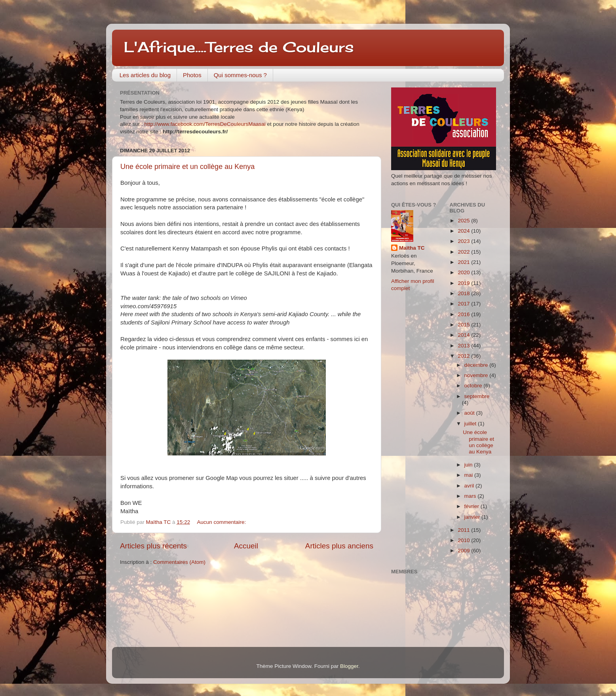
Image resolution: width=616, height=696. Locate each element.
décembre (477, 365)
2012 (464, 356)
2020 (464, 272)
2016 (464, 314)
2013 (464, 346)
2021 (464, 262)
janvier (473, 517)
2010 (464, 540)
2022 (464, 252)
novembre (477, 375)
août (470, 413)
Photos (192, 75)
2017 (464, 304)
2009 (464, 551)
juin (469, 465)
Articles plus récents (153, 546)
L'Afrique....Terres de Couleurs (239, 47)
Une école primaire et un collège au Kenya (187, 167)
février (472, 506)
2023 (464, 241)
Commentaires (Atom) (179, 562)
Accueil (246, 546)
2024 (464, 231)
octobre (474, 386)
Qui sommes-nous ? (240, 75)
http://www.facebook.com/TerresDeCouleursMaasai (205, 124)
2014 (464, 335)
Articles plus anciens (339, 546)
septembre (477, 396)
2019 (464, 283)
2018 (464, 293)
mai (470, 475)
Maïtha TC (412, 248)
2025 (464, 221)
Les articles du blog (145, 75)
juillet (471, 424)
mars (471, 496)
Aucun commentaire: (222, 522)
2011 (464, 530)
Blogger (349, 666)
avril (470, 486)
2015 (464, 325)
